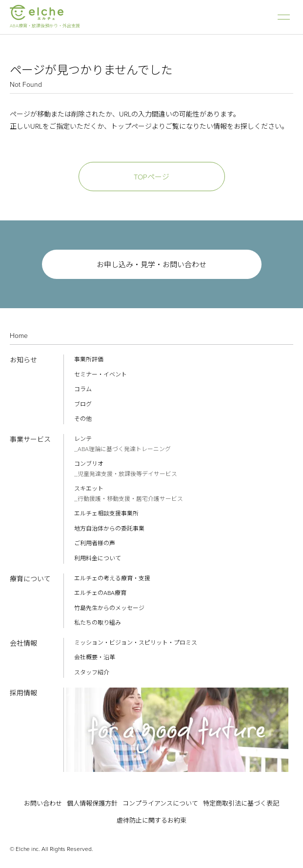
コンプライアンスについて (160, 803)
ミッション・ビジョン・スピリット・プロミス (136, 643)
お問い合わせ (43, 803)
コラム (83, 389)
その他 (83, 419)
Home (19, 336)
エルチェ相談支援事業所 (106, 513)
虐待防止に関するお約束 (151, 820)
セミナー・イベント (101, 375)
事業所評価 (89, 359)
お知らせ (23, 360)
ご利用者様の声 (95, 543)
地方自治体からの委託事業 (109, 529)
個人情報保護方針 (92, 803)
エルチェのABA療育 (100, 593)
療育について (30, 579)
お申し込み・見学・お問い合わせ (151, 265)
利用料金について (98, 558)
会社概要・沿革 (95, 657)
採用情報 (23, 693)
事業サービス (30, 440)
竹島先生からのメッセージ (109, 608)
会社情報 (23, 643)
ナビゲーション (283, 17)
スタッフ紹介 (92, 672)
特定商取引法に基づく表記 (241, 803)
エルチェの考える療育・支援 (112, 578)
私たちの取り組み (98, 623)
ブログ (83, 404)
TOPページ (151, 177)
